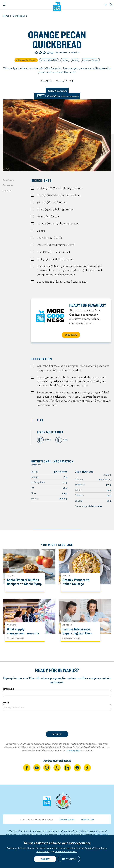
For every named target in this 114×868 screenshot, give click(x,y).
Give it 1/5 (37, 53)
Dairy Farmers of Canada (57, 6)
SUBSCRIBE (71, 335)
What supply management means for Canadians (23, 633)
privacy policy (73, 750)
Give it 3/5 (44, 53)
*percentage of (89, 506)
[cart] (105, 5)
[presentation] (57, 721)
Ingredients (8, 180)
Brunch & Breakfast (49, 60)
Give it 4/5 (48, 53)
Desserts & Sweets (90, 60)
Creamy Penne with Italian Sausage (76, 582)
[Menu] (4, 5)
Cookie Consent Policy (96, 848)
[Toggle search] (111, 5)
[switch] (57, 96)
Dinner (65, 60)
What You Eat (87, 819)
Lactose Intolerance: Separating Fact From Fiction (77, 633)
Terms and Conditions (66, 851)
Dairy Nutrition (67, 819)
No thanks (69, 859)
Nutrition (7, 190)
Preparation (8, 185)
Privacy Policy (43, 851)
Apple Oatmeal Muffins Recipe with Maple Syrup (24, 582)
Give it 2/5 (40, 53)
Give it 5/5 (52, 53)
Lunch (75, 60)
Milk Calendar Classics (26, 60)
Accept (45, 859)
